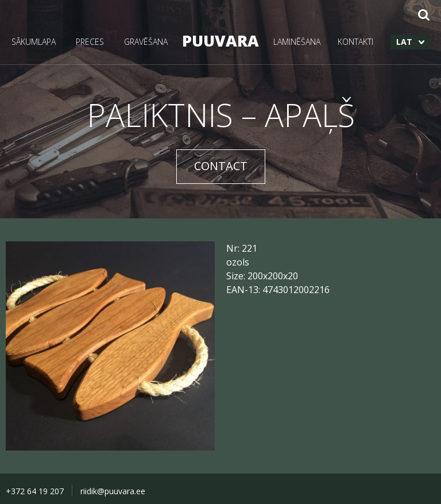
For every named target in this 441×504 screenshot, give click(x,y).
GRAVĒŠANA (146, 42)
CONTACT (221, 166)
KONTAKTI (355, 42)
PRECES (90, 42)
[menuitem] (410, 42)
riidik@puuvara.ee (113, 491)
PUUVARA (220, 41)
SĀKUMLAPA (34, 42)
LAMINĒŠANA (297, 42)
